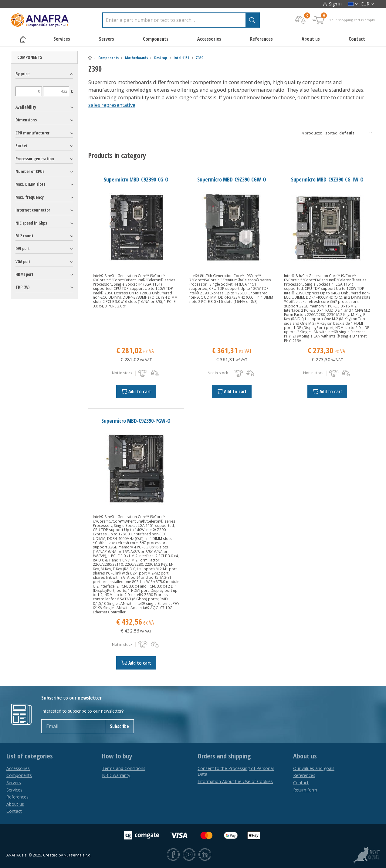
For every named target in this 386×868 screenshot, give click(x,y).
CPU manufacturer (32, 133)
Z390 (200, 58)
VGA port (23, 261)
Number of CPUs (30, 171)
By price (22, 74)
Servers (14, 783)
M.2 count (24, 236)
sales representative (112, 105)
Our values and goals (314, 768)
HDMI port (24, 274)
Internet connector (33, 210)
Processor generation (35, 159)
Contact (357, 39)
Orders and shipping (224, 756)
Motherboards (136, 58)
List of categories (30, 756)
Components (108, 58)
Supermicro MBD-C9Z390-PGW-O (136, 421)
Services (14, 790)
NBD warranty (116, 775)
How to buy (117, 756)
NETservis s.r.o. (78, 855)
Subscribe (119, 726)
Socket (22, 146)
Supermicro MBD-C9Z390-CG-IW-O (327, 179)
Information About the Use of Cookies (235, 781)
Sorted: (350, 133)
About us (311, 39)
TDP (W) (22, 287)
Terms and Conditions (124, 768)
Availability (26, 107)
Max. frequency (30, 197)
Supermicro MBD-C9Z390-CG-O (136, 179)
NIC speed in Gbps (31, 223)
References (261, 39)
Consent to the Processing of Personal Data (236, 771)
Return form (305, 790)
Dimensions (26, 120)
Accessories (18, 768)
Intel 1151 (181, 58)
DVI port (23, 248)
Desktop (161, 58)
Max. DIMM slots (30, 184)
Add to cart (136, 392)
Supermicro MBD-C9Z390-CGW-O (232, 179)
